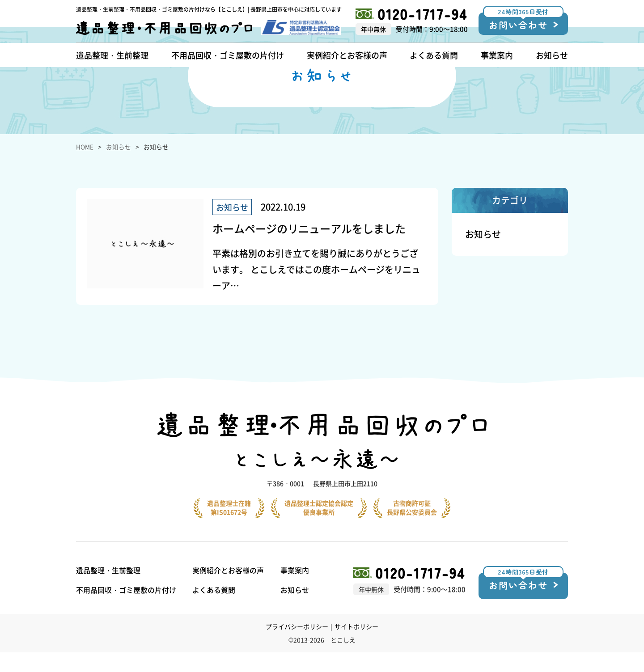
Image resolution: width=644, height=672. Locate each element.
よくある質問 (216, 609)
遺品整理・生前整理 (108, 590)
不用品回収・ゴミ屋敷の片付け (126, 609)
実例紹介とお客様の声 (230, 590)
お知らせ (119, 187)
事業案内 (299, 590)
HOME (85, 187)
